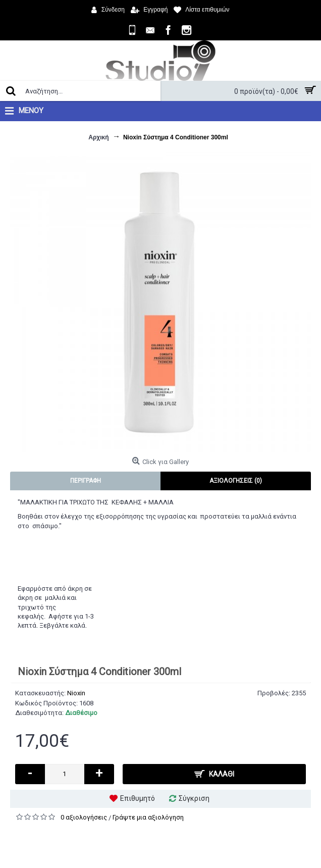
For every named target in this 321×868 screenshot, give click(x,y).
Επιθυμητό (138, 798)
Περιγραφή (86, 481)
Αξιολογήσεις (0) (236, 481)
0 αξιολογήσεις (84, 817)
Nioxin (76, 693)
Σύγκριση (194, 798)
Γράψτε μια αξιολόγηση (148, 817)
